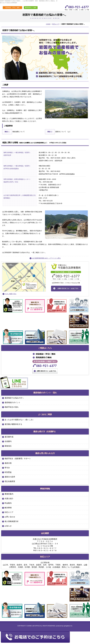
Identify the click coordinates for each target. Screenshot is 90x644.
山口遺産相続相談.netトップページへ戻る (45, 258)
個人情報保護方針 (12, 521)
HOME (48, 24)
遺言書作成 (9, 437)
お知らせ (8, 526)
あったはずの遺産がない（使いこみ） (19, 420)
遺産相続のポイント (12, 402)
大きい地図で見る (11, 294)
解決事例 (8, 508)
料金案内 (8, 503)
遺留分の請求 (10, 477)
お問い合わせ (10, 517)
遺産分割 (8, 463)
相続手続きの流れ (12, 407)
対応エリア (56, 24)
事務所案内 (9, 494)
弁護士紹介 (9, 499)
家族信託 (8, 446)
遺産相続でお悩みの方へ (14, 398)
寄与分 (7, 468)
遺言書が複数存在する (13, 424)
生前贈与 (8, 441)
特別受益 (8, 472)
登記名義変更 (10, 481)
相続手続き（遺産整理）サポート (18, 459)
